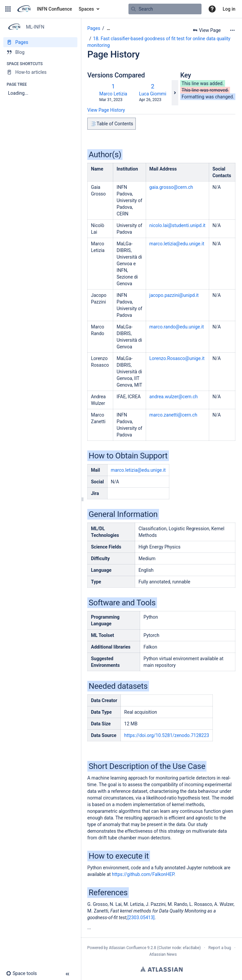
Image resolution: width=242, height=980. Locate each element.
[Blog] (40, 52)
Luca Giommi (153, 94)
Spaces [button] (86, 9)
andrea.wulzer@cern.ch (174, 397)
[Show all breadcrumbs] (109, 28)
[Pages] (40, 42)
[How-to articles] (40, 72)
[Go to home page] (44, 9)
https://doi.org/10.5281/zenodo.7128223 (167, 735)
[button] (8, 9)
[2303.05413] (141, 918)
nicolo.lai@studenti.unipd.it (177, 225)
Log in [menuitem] (229, 9)
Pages (94, 28)
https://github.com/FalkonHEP (143, 874)
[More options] (232, 30)
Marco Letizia (113, 94)
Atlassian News (163, 954)
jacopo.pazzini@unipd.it (174, 295)
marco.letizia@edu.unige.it (177, 244)
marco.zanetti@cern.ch (173, 415)
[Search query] (165, 9)
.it (177, 327)
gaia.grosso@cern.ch (171, 187)
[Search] (133, 9)
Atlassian (161, 969)
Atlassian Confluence (128, 948)
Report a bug (220, 948)
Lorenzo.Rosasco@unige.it (177, 358)
